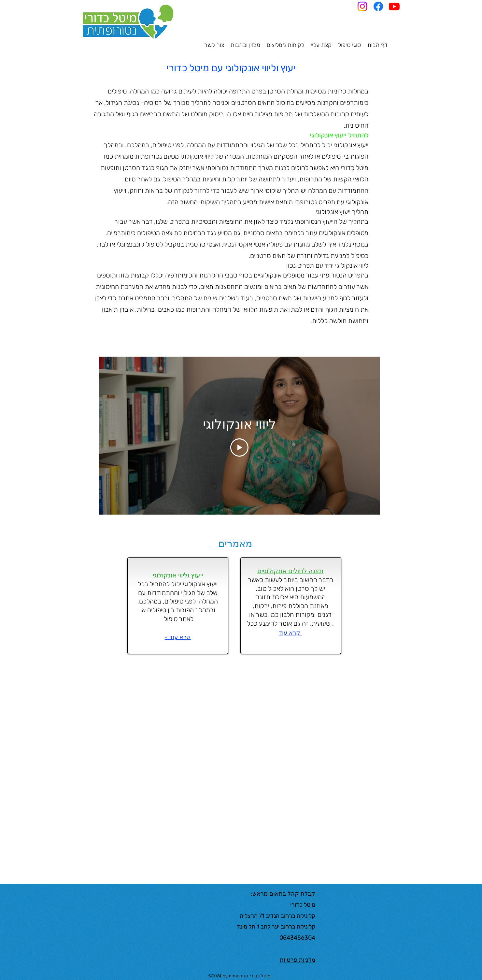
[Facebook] (378, 6)
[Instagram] (362, 6)
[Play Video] (239, 447)
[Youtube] (394, 6)
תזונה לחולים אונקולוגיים (290, 571)
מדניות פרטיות (298, 960)
